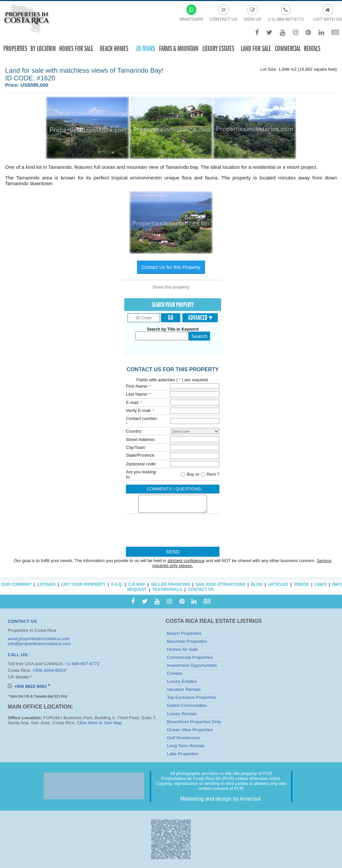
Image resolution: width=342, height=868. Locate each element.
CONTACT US (22, 621)
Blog (257, 584)
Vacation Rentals (184, 689)
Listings (46, 584)
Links (321, 584)
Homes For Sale (76, 49)
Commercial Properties (190, 657)
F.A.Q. (117, 584)
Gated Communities (187, 705)
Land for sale (256, 49)
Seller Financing (170, 584)
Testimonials (167, 589)
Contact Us (201, 589)
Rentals (312, 49)
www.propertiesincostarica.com (39, 639)
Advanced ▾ (200, 318)
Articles (278, 584)
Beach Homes (114, 49)
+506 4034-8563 (49, 670)
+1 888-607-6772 (82, 664)
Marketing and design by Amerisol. (221, 799)
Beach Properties (184, 633)
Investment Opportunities (192, 665)
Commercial (288, 49)
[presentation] (172, 531)
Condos (175, 673)
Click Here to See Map (99, 723)
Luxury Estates (218, 49)
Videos (301, 584)
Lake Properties (183, 754)
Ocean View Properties (190, 730)
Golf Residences (184, 738)
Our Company (16, 584)
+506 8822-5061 (31, 686)
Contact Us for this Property (171, 267)
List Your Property (83, 584)
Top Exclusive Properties (192, 697)
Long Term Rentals (186, 746)
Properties (15, 49)
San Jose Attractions (221, 584)
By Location (43, 49)
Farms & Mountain (179, 49)
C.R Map (137, 584)
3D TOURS (145, 49)
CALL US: (18, 655)
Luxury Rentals (182, 714)
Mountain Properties (187, 641)
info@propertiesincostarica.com (39, 644)
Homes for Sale (183, 649)
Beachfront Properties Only (194, 722)
